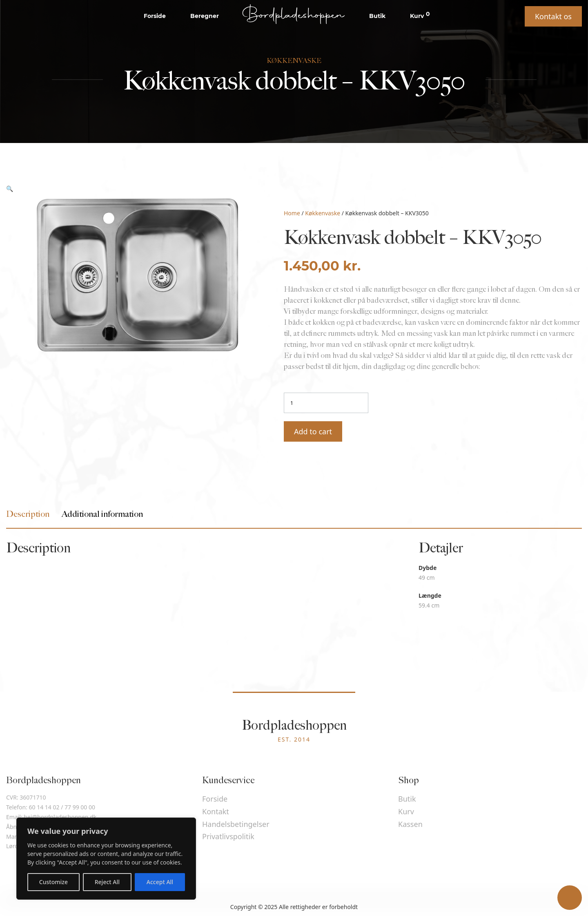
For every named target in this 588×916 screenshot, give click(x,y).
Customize (53, 882)
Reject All (107, 882)
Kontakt (216, 811)
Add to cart (313, 431)
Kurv (420, 16)
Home (292, 213)
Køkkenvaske (323, 213)
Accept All (160, 882)
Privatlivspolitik (228, 836)
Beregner (205, 16)
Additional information (102, 514)
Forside (155, 16)
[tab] (28, 514)
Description (28, 514)
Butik (377, 16)
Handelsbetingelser (236, 824)
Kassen (410, 824)
